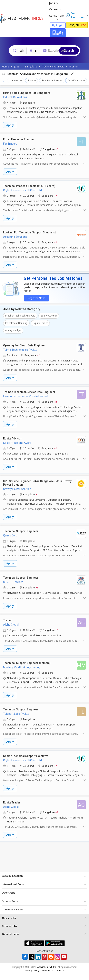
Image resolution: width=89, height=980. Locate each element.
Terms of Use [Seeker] (53, 971)
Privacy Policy (32, 971)
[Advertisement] (37, 858)
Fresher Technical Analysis (20, 316)
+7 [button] (55, 196)
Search (69, 51)
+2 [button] (38, 355)
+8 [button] (57, 630)
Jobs (54, 3)
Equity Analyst (13, 330)
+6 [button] (57, 149)
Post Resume (58, 33)
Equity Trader (40, 323)
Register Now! (36, 298)
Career (55, 9)
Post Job (77, 25)
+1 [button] (55, 242)
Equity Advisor (49, 316)
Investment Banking (16, 323)
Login (58, 25)
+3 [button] (55, 402)
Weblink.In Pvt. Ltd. (47, 967)
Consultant (57, 17)
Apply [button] (10, 125)
